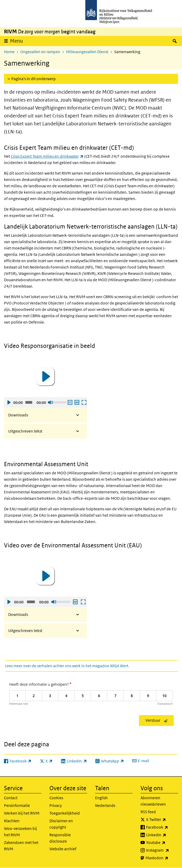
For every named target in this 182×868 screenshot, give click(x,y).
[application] (46, 376)
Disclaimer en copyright (61, 824)
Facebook (162, 827)
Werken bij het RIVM (22, 813)
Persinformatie (17, 805)
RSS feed (148, 812)
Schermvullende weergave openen (84, 402)
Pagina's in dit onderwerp (34, 79)
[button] (45, 376)
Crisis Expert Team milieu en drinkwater (47, 156)
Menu (17, 41)
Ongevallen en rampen (40, 52)
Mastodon (162, 858)
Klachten (12, 821)
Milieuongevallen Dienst (87, 52)
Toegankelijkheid (65, 813)
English (101, 798)
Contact (11, 798)
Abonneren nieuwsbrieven (153, 801)
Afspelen (9, 402)
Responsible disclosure (60, 838)
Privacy (56, 805)
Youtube (162, 843)
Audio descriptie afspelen (77, 402)
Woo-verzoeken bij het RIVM (20, 832)
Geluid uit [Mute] (50, 402)
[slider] (29, 402)
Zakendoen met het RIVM (21, 846)
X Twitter (162, 820)
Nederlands (105, 805)
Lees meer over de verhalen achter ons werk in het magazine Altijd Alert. (67, 666)
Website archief (63, 849)
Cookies (56, 798)
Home (9, 52)
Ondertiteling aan (70, 402)
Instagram (162, 850)
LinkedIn (162, 835)
